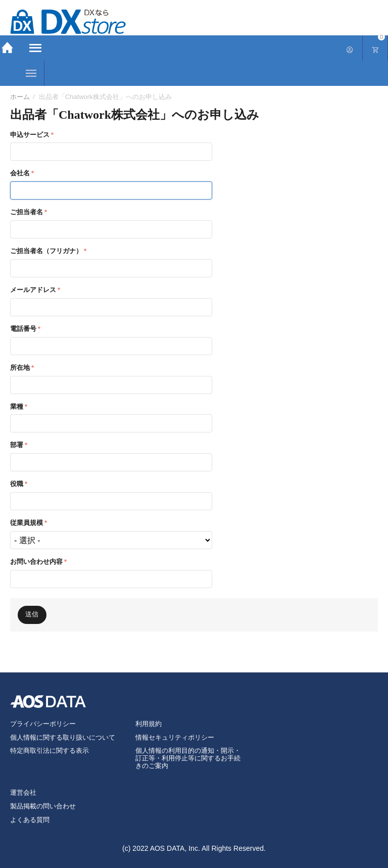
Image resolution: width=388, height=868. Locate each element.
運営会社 (23, 792)
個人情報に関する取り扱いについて (63, 737)
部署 (17, 445)
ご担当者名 (27, 212)
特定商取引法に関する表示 (50, 751)
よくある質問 (30, 820)
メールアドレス (33, 290)
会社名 (20, 173)
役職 (17, 484)
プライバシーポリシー (43, 724)
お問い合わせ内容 (36, 562)
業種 (17, 406)
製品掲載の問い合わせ (43, 806)
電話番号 (23, 329)
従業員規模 (27, 523)
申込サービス (30, 135)
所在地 (20, 368)
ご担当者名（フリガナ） (46, 251)
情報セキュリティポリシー (175, 737)
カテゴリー (31, 73)
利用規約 (149, 724)
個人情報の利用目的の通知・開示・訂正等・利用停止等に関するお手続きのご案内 (188, 758)
